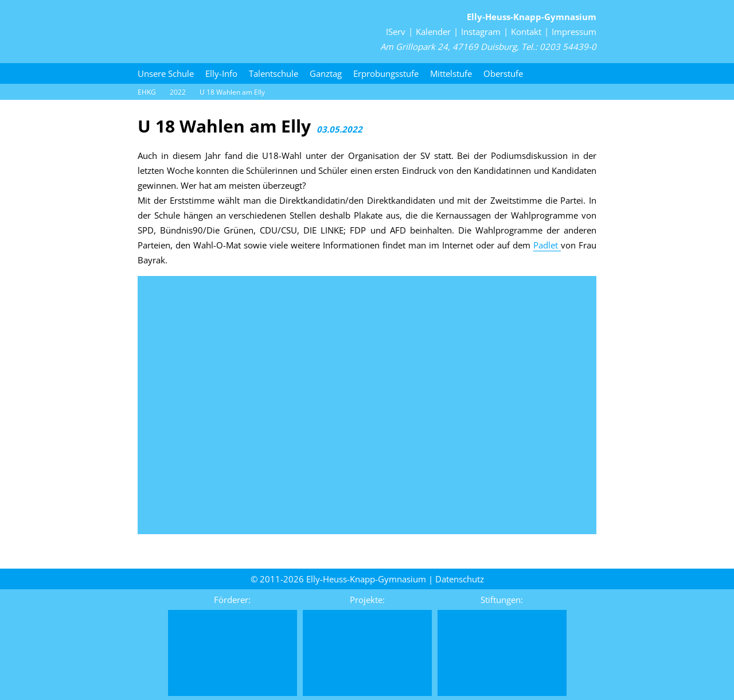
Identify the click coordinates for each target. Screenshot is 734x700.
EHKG (147, 92)
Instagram (481, 32)
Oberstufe (503, 73)
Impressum (574, 32)
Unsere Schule (166, 73)
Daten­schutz (460, 579)
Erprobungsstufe (386, 73)
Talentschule (274, 73)
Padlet (547, 245)
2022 (178, 92)
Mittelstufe (451, 73)
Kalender (433, 32)
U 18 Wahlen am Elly (232, 92)
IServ (396, 32)
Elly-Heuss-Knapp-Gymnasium (532, 17)
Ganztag (326, 73)
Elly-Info (221, 73)
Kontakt (526, 32)
